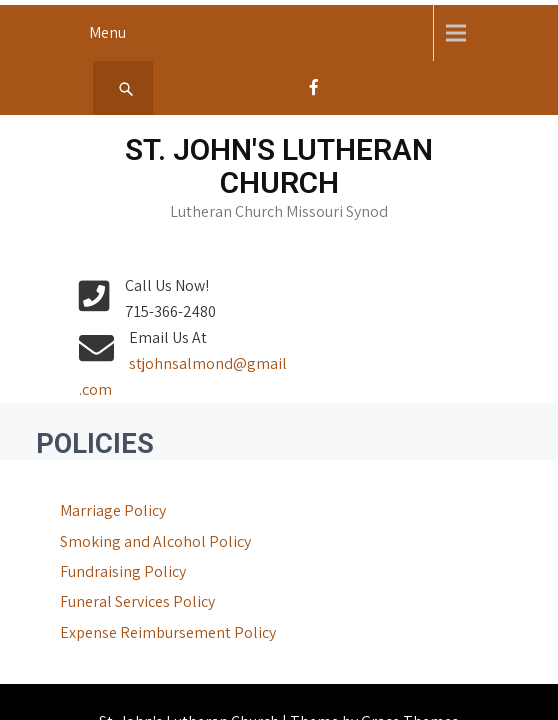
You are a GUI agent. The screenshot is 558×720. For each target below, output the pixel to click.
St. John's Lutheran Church (279, 166)
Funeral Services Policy (111, 575)
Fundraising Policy (97, 545)
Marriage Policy (87, 484)
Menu (107, 32)
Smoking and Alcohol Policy (129, 515)
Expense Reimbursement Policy (142, 606)
